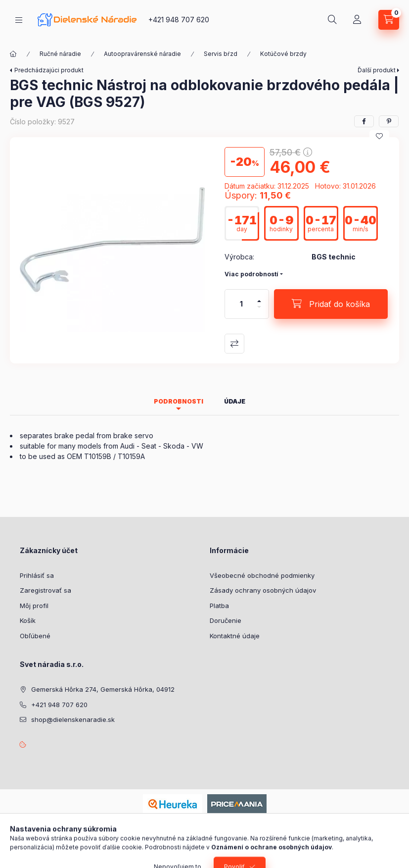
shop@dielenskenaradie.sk (73, 719)
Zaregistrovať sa (45, 590)
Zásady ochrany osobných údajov (263, 590)
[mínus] (259, 311)
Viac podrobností (251, 274)
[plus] (259, 297)
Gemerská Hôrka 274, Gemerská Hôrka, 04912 (103, 689)
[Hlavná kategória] (13, 54)
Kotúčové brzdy (283, 54)
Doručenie (226, 620)
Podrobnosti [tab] (179, 401)
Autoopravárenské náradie (142, 54)
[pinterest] (389, 121)
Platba (219, 606)
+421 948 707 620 (179, 20)
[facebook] (364, 121)
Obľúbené (35, 636)
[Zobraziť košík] (389, 20)
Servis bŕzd (221, 54)
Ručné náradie (60, 54)
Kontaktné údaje (235, 636)
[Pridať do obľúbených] (379, 136)
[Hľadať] (332, 20)
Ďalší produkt (377, 70)
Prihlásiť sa (37, 575)
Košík (28, 620)
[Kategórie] (19, 20)
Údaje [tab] (235, 401)
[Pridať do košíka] (331, 304)
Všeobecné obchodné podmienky (262, 575)
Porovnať (234, 344)
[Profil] (357, 20)
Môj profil (34, 606)
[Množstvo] (241, 304)
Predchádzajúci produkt (49, 70)
